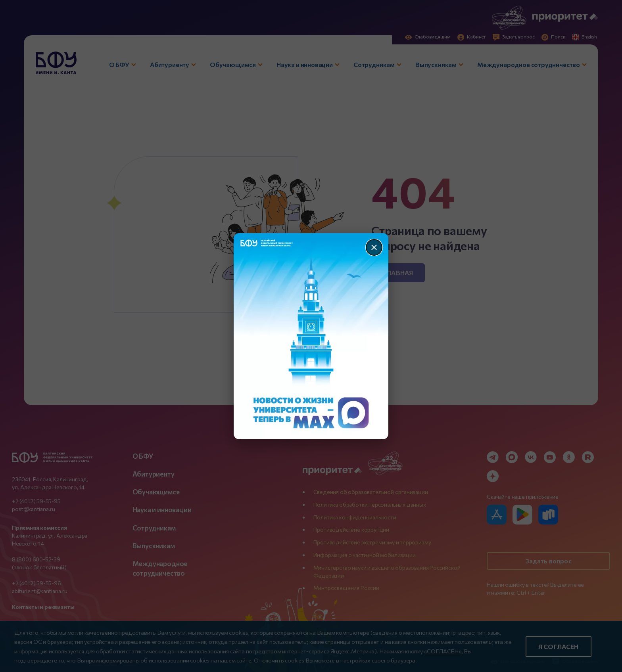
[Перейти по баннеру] (311, 336)
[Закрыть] (374, 247)
